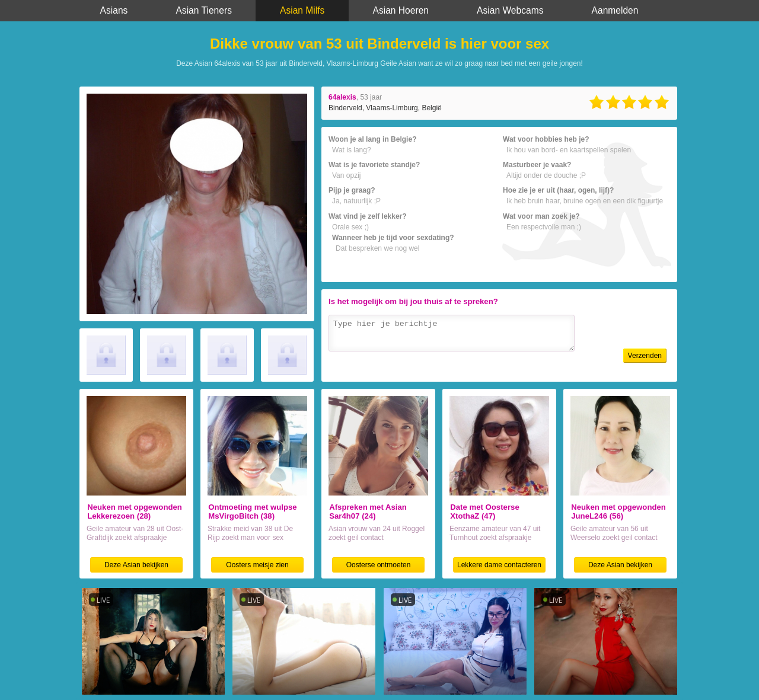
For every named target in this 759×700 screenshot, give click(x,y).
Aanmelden (615, 10)
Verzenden (645, 356)
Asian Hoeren (401, 10)
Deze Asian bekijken (136, 565)
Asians (114, 10)
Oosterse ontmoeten (379, 565)
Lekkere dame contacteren (499, 565)
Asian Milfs (302, 10)
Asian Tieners (203, 10)
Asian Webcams (510, 10)
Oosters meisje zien (257, 565)
